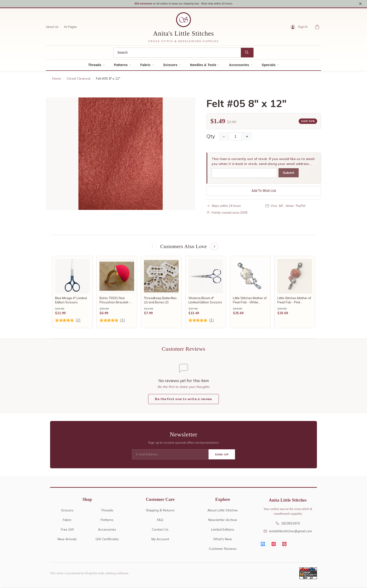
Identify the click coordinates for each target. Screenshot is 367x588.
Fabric (145, 67)
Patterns (121, 67)
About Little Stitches (223, 512)
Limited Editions (223, 532)
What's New (223, 541)
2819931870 (288, 525)
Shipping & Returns (160, 512)
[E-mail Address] (170, 457)
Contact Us (160, 532)
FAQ (160, 522)
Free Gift (67, 532)
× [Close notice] (360, 4)
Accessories (239, 67)
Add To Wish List (264, 192)
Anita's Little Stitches (183, 35)
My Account (160, 541)
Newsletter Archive (223, 522)
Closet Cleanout (79, 80)
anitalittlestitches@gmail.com (288, 533)
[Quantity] (235, 138)
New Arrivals (67, 541)
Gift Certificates (107, 541)
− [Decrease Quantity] (224, 138)
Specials (269, 67)
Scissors (170, 67)
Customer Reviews (223, 551)
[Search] (177, 54)
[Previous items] (152, 248)
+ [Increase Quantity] (247, 138)
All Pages (70, 28)
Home (57, 80)
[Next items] (215, 248)
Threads (95, 67)
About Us (52, 28)
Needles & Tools (203, 67)
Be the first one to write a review (183, 401)
